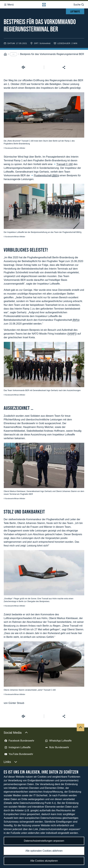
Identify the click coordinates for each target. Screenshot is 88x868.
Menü (9, 4)
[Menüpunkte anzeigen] (13, 9)
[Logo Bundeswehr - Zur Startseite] (44, 4)
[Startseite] (5, 9)
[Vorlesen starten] (23, 22)
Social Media (16, 687)
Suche (79, 4)
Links (10, 716)
